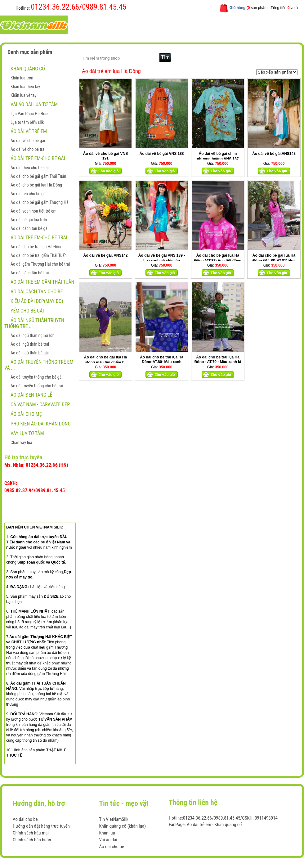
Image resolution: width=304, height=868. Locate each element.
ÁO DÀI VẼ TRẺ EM (29, 131)
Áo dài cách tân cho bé (37, 292)
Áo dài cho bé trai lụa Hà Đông (36, 247)
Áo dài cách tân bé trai (30, 273)
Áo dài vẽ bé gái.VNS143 (274, 154)
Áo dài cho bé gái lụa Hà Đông (36, 185)
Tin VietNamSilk (114, 819)
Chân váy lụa (21, 443)
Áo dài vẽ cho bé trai (28, 149)
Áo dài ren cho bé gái (29, 194)
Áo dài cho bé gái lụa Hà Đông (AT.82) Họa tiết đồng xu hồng (218, 261)
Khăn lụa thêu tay (25, 87)
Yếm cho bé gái (27, 311)
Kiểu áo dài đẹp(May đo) (37, 301)
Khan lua (107, 833)
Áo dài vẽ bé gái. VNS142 (105, 255)
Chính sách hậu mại (31, 833)
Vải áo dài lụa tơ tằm (34, 104)
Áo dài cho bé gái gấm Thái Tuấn (38, 176)
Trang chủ (93, 24)
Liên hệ (207, 24)
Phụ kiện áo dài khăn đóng (41, 424)
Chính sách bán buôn (32, 840)
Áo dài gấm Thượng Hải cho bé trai (40, 264)
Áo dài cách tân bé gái (29, 228)
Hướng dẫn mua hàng (169, 24)
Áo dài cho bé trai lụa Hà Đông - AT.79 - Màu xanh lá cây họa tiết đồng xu (218, 362)
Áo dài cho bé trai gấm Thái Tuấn (39, 255)
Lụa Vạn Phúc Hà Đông (30, 114)
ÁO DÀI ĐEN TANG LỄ (31, 395)
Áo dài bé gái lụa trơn (29, 220)
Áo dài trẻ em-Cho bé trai (39, 238)
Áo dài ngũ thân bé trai (30, 344)
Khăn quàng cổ (28, 69)
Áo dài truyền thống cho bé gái (37, 377)
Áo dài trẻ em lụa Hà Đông (111, 71)
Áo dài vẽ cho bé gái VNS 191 (105, 156)
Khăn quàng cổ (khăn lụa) (122, 826)
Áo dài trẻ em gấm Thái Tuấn (42, 282)
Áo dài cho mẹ (26, 414)
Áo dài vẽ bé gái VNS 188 (161, 154)
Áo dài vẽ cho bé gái (28, 141)
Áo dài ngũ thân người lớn (32, 335)
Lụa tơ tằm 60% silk (27, 122)
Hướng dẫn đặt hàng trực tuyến (41, 826)
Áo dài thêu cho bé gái (30, 168)
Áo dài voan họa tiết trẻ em (34, 211)
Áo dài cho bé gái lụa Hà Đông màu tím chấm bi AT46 (105, 362)
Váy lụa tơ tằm (27, 433)
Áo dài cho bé (112, 847)
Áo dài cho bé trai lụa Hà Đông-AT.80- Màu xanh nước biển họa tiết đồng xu (162, 362)
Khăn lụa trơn (22, 78)
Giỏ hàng (238, 8)
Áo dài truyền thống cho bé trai (37, 386)
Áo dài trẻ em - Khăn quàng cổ (214, 825)
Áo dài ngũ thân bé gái (30, 353)
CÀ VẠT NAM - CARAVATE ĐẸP (40, 405)
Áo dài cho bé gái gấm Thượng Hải (40, 202)
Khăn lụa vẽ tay (23, 95)
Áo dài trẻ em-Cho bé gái (38, 158)
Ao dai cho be (25, 819)
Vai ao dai (108, 840)
